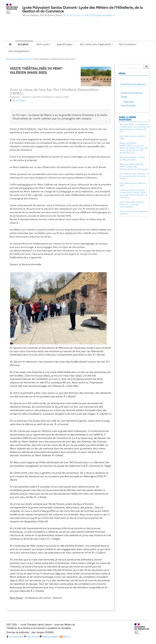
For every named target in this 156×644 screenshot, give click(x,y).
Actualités (19, 59)
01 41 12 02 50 (72, 15)
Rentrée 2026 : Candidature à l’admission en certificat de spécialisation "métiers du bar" (135, 128)
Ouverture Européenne (133, 84)
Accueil (10, 59)
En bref (29, 59)
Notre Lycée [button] (44, 44)
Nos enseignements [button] (20, 51)
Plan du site (31, 637)
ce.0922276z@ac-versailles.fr (98, 15)
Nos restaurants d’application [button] (97, 44)
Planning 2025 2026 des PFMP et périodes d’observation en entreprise (134, 167)
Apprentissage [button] (65, 44)
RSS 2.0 (66, 637)
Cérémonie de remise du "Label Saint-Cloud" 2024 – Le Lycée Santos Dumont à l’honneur (133, 194)
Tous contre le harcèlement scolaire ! (134, 213)
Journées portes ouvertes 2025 (132, 184)
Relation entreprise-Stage (132, 95)
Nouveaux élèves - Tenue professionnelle (132, 158)
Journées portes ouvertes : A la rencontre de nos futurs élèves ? (134, 176)
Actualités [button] (24, 44)
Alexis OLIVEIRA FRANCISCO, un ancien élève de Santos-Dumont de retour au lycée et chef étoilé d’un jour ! (134, 148)
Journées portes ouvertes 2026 (132, 137)
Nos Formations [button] (128, 44)
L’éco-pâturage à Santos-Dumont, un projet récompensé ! (132, 204)
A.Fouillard (21, 100)
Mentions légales (49, 637)
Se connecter (14, 637)
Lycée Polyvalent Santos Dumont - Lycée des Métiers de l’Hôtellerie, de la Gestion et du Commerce (82, 9)
